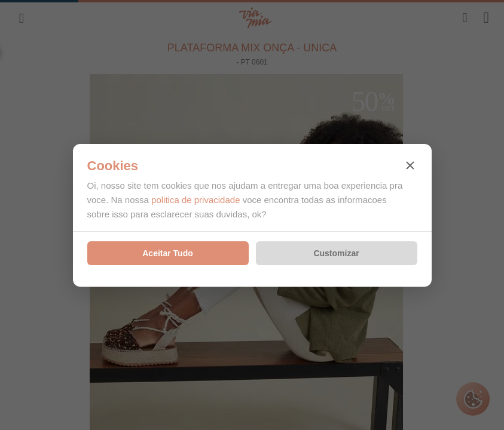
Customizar (336, 253)
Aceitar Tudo (168, 253)
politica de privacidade (196, 200)
